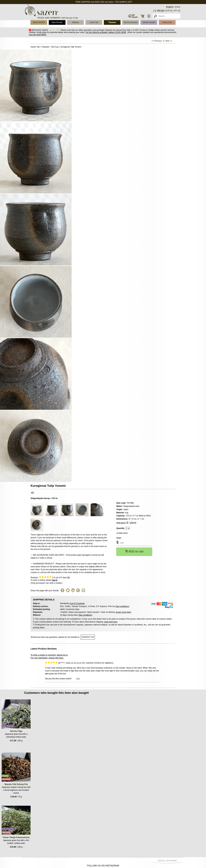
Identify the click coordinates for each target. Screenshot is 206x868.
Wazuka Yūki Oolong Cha (16, 784)
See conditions (122, 606)
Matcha (75, 22)
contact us (88, 637)
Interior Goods (149, 22)
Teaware (112, 22)
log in (55, 580)
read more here (111, 622)
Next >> (169, 41)
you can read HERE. (38, 35)
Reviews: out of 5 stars (50, 578)
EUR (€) (169, 11)
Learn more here (124, 612)
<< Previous (157, 41)
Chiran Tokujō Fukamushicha (16, 837)
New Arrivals (57, 22)
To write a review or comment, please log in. (49, 655)
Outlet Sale (167, 22)
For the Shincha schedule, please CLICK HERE (106, 32)
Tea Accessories (131, 22)
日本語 (177, 7)
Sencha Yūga (16, 731)
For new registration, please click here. (47, 658)
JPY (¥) (177, 11)
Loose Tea (94, 22)
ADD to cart (134, 551)
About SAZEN (39, 22)
